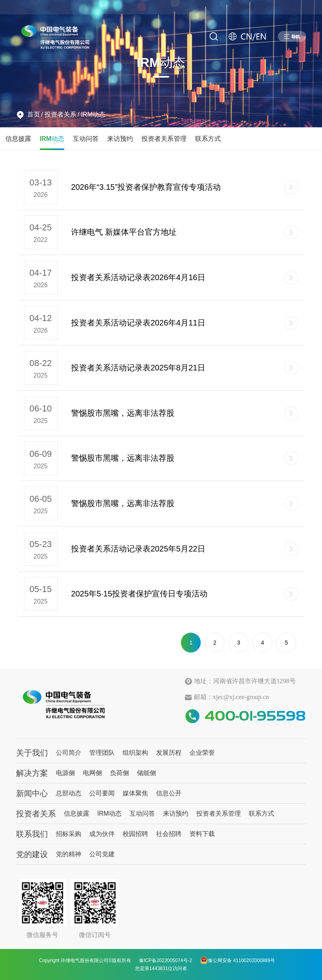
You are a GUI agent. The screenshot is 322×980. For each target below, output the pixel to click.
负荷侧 (120, 773)
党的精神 (69, 854)
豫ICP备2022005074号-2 (166, 961)
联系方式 (208, 138)
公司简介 (69, 753)
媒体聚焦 (136, 793)
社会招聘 (169, 834)
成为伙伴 (102, 834)
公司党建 (102, 854)
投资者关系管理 (164, 138)
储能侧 (147, 773)
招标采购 (69, 834)
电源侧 (66, 773)
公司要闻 (102, 793)
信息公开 (169, 793)
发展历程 (169, 753)
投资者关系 (60, 114)
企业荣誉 (202, 753)
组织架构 (136, 753)
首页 (34, 114)
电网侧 (93, 773)
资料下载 (202, 834)
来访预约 (120, 138)
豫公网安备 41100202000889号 (238, 960)
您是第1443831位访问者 (161, 968)
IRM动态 (93, 114)
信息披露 (18, 138)
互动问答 (86, 138)
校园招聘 (136, 834)
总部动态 (69, 793)
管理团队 (102, 753)
